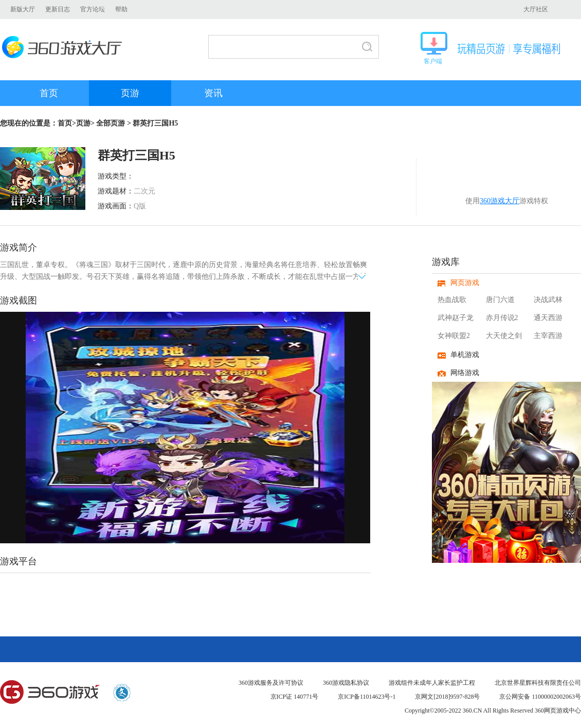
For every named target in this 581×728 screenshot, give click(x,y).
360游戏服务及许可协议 (271, 683)
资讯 (213, 93)
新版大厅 (23, 9)
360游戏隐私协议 (346, 683)
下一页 (360, 428)
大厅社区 (536, 9)
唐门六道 (500, 300)
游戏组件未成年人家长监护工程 (432, 683)
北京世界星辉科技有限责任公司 (538, 683)
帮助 (121, 9)
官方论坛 (93, 9)
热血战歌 (452, 300)
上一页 (11, 428)
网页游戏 (465, 283)
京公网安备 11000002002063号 (540, 697)
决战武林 (548, 300)
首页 (49, 93)
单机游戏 (465, 355)
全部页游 (111, 123)
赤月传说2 (502, 318)
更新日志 (58, 9)
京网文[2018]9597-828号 (447, 697)
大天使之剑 (504, 336)
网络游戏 (465, 373)
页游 (130, 93)
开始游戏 (516, 176)
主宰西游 (548, 336)
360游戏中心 (34, 592)
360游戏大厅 (65, 47)
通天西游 (548, 318)
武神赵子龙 (456, 318)
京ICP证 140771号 (295, 697)
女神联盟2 (454, 336)
